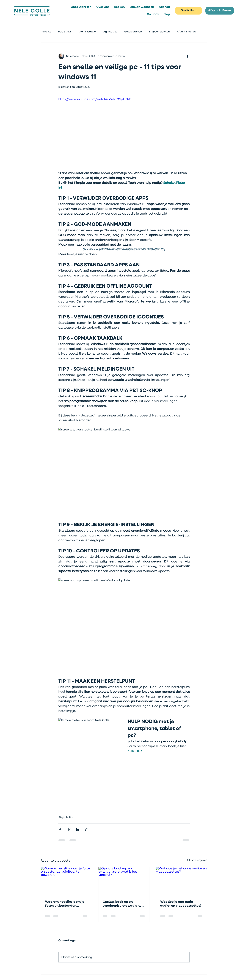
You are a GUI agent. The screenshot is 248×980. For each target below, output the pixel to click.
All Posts (46, 32)
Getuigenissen (133, 32)
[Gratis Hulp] (188, 11)
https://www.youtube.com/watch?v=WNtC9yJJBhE (94, 99)
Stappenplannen (159, 32)
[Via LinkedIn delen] (77, 829)
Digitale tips (110, 32)
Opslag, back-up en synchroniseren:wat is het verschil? (123, 904)
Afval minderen (186, 32)
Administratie (88, 32)
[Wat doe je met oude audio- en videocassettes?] (182, 881)
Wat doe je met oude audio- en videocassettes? (181, 904)
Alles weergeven (197, 860)
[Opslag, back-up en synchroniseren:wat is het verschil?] (124, 881)
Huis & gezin (65, 32)
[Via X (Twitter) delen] (69, 829)
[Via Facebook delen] (60, 829)
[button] (81, 7)
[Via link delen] (86, 829)
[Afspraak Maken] (220, 11)
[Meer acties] (188, 56)
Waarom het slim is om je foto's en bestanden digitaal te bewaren (65, 904)
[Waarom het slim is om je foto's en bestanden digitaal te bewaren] (66, 881)
